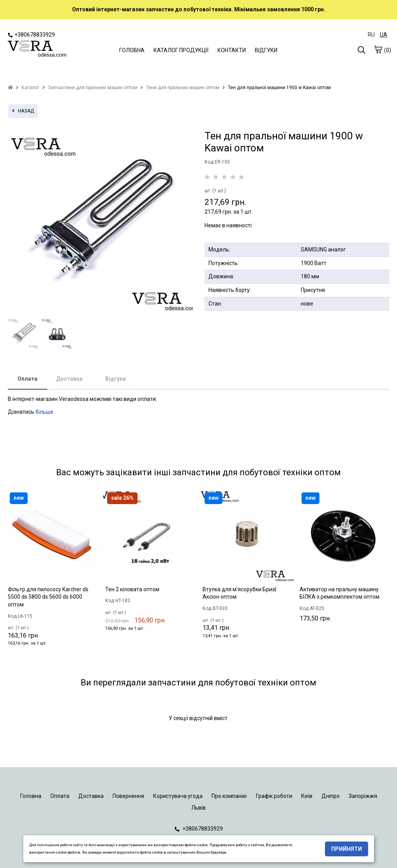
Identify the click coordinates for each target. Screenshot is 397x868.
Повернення (128, 796)
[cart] (378, 49)
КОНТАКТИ (232, 50)
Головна (31, 796)
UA (384, 35)
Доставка (69, 379)
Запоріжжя (363, 796)
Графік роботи (274, 796)
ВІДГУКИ (266, 50)
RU (371, 35)
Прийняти (347, 849)
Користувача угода (178, 796)
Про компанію (229, 796)
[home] (10, 88)
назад (23, 111)
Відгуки (116, 379)
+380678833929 (31, 35)
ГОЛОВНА (132, 50)
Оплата (27, 379)
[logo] (37, 49)
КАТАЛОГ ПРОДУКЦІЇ (181, 50)
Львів (198, 808)
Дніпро (331, 796)
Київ (307, 796)
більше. (45, 412)
